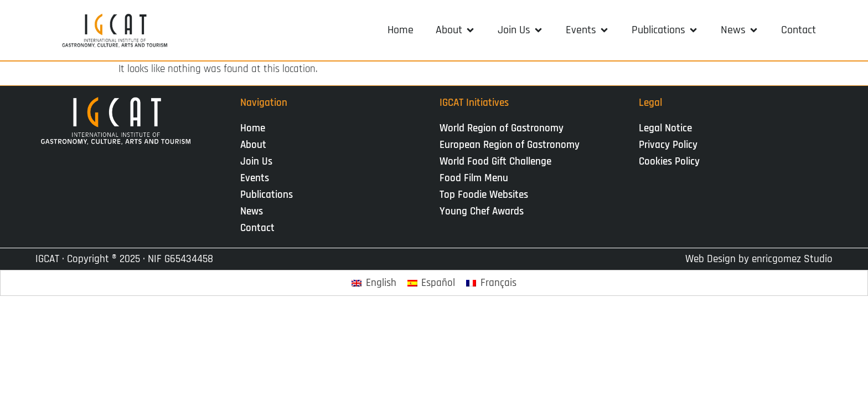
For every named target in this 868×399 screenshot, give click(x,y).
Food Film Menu (474, 178)
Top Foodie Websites (484, 195)
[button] (456, 30)
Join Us (259, 162)
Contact (257, 228)
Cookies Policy (669, 162)
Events (257, 178)
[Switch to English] (374, 283)
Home (253, 128)
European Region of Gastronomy (510, 145)
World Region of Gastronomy (502, 128)
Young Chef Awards (482, 211)
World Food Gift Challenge (495, 162)
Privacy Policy (668, 145)
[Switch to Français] (491, 283)
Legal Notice (665, 128)
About (256, 145)
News (254, 211)
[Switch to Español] (432, 283)
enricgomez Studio (792, 259)
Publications (269, 195)
